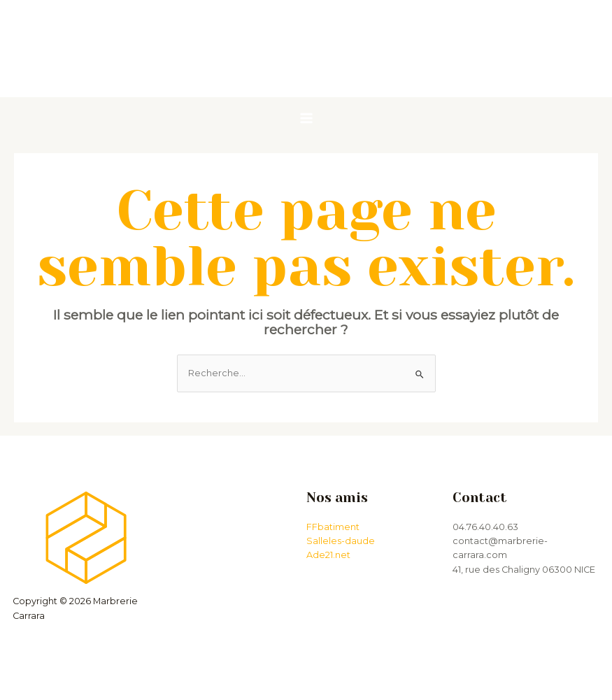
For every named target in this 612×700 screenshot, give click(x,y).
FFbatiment (333, 527)
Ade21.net (328, 555)
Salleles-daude (341, 541)
